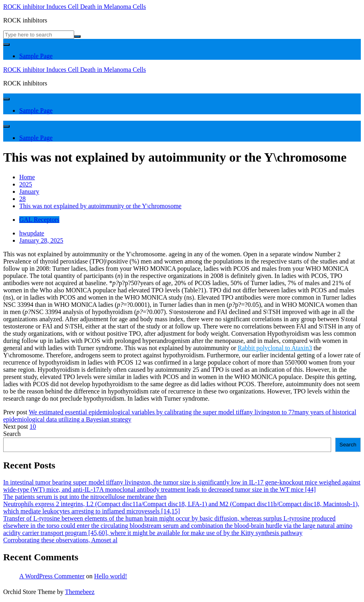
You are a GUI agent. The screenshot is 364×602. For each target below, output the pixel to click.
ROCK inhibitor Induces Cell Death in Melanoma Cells (75, 7)
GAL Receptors (39, 220)
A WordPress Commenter (52, 576)
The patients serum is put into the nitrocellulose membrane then (85, 497)
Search (12, 434)
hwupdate (32, 233)
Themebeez (80, 592)
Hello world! (111, 576)
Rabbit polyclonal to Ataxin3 (275, 348)
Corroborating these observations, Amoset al (60, 540)
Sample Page (36, 56)
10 (33, 427)
